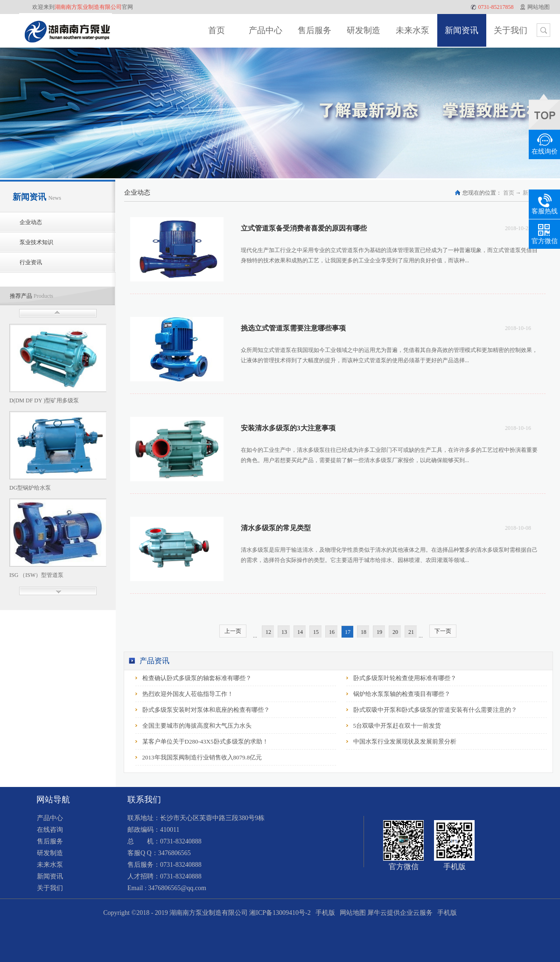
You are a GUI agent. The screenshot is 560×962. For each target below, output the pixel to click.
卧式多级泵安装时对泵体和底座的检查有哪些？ (206, 710)
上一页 (233, 631)
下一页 (443, 631)
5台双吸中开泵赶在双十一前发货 (397, 726)
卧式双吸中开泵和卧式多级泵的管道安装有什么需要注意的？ (435, 710)
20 (395, 632)
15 (316, 632)
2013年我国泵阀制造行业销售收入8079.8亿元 (202, 757)
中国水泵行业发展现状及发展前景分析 (405, 741)
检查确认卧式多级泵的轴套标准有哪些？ (197, 678)
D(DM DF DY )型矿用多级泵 (44, 400)
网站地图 (351, 913)
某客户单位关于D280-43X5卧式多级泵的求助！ (205, 741)
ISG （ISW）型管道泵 (36, 575)
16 (332, 632)
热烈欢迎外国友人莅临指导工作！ (188, 694)
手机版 (324, 913)
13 (284, 632)
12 (268, 632)
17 (348, 632)
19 (379, 632)
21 (411, 632)
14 (300, 632)
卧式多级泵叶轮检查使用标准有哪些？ (405, 678)
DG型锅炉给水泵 (30, 488)
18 (364, 632)
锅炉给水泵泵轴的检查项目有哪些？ (402, 694)
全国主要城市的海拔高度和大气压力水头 (197, 726)
